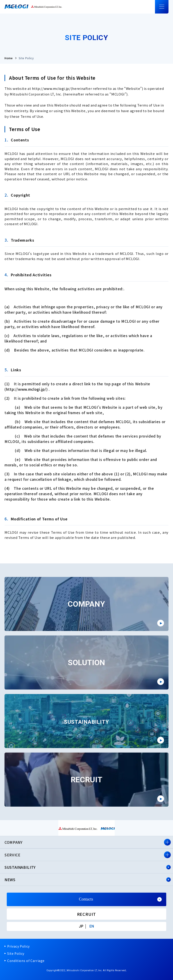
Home (9, 58)
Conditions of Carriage (26, 961)
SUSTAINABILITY (20, 867)
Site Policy (16, 953)
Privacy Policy (18, 946)
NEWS (10, 880)
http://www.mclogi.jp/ (51, 88)
